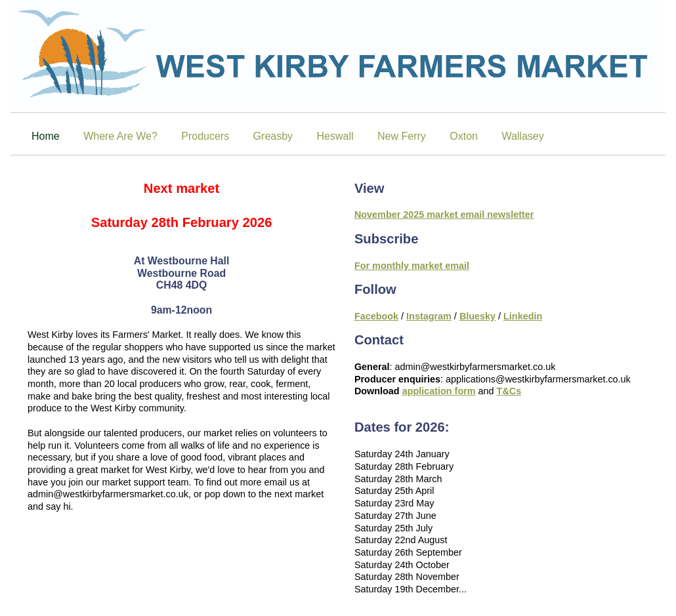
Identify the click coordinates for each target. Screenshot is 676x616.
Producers (205, 136)
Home (46, 136)
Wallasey (522, 136)
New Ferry (402, 136)
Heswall (335, 136)
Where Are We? (120, 136)
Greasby (273, 136)
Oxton (464, 136)
